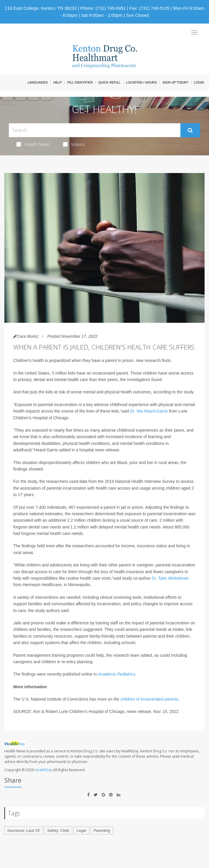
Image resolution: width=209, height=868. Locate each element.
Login (199, 82)
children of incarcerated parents (149, 699)
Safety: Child (58, 830)
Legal (81, 830)
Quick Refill (110, 82)
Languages (37, 82)
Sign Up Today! (175, 82)
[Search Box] (95, 130)
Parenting (102, 830)
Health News (33, 144)
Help (58, 82)
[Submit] (190, 130)
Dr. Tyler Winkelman (170, 578)
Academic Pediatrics (117, 674)
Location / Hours (141, 82)
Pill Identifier (80, 82)
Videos (74, 144)
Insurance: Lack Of (23, 830)
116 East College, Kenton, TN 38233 (41, 8)
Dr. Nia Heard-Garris (149, 411)
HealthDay (43, 770)
